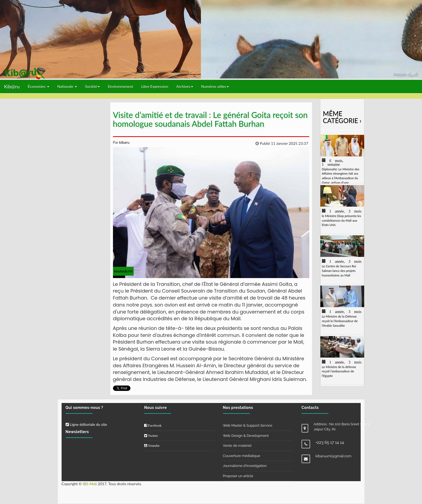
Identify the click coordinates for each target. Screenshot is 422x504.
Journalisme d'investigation (245, 466)
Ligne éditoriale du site (86, 424)
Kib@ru (12, 87)
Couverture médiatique (242, 456)
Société (92, 86)
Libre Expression (155, 86)
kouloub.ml (123, 271)
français (401, 75)
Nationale (67, 86)
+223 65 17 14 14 (330, 442)
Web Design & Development (246, 436)
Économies (38, 86)
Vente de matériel (237, 446)
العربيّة (413, 75)
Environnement (120, 86)
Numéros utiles (215, 86)
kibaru (124, 142)
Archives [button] (185, 86)
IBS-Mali (90, 484)
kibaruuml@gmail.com (334, 456)
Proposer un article (238, 476)
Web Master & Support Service (248, 425)
